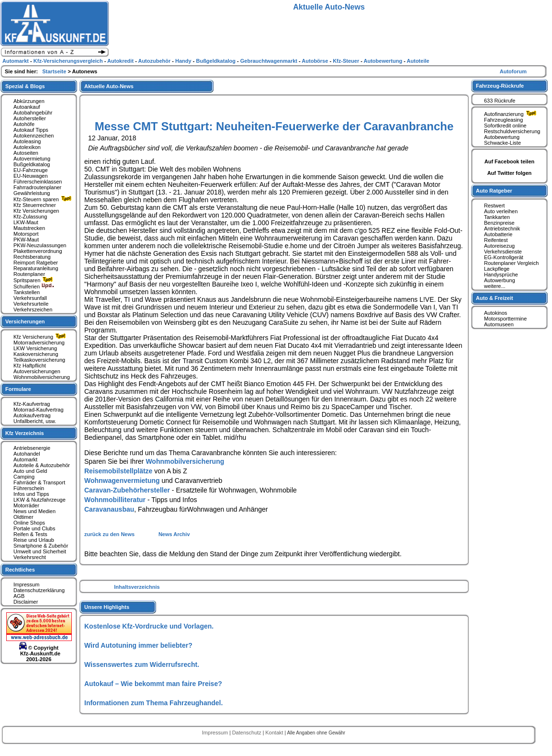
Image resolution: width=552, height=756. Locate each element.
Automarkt (25, 459)
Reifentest (496, 240)
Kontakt (275, 733)
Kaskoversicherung (36, 354)
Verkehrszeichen (33, 309)
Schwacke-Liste (502, 143)
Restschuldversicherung (512, 131)
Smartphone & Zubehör (41, 546)
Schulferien (34, 286)
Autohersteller (30, 118)
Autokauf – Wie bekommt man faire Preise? (153, 684)
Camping (24, 477)
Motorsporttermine (505, 319)
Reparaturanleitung (36, 268)
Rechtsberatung (32, 257)
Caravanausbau (109, 509)
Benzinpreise (499, 223)
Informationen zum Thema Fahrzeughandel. (153, 703)
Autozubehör (155, 61)
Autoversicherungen (37, 371)
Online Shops (29, 523)
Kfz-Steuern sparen (44, 199)
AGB (19, 596)
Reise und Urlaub (34, 540)
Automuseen (499, 324)
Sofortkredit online (505, 126)
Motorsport (26, 234)
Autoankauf (27, 107)
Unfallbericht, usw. (35, 421)
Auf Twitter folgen (510, 173)
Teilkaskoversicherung (39, 360)
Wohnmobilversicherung (185, 461)
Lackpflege (497, 269)
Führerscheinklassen (38, 182)
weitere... (495, 286)
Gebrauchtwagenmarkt (270, 61)
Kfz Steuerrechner (35, 205)
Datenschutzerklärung (39, 590)
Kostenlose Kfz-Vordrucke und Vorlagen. (149, 626)
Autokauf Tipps (31, 130)
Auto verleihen (501, 211)
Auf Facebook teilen (510, 161)
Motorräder (26, 505)
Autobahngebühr (33, 113)
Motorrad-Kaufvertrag (39, 410)
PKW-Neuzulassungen (40, 245)
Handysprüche (501, 275)
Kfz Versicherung (41, 337)
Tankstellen (27, 292)
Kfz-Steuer (347, 61)
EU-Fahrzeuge (31, 170)
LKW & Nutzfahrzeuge (39, 500)
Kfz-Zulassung (30, 217)
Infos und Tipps (31, 494)
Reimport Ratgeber (36, 263)
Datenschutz (248, 733)
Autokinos (496, 313)
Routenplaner (29, 274)
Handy (184, 61)
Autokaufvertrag (32, 415)
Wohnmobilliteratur (115, 500)
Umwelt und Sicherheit (40, 551)
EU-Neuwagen (31, 176)
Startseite (55, 71)
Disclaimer (26, 602)
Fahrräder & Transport (39, 482)
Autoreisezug (499, 246)
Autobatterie (498, 234)
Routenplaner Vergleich (511, 263)
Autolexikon (27, 147)
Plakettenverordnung (38, 251)
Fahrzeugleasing (503, 120)
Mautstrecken (29, 228)
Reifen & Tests (30, 534)
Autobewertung (502, 137)
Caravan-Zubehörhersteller (127, 490)
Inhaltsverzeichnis (137, 587)
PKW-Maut (26, 240)
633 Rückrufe (500, 101)
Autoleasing (27, 141)
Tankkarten (497, 217)
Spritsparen (34, 280)
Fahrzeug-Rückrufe (500, 86)
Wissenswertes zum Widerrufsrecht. (142, 664)
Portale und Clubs (34, 528)
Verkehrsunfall (30, 298)
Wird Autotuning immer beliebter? (138, 645)
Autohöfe (24, 124)
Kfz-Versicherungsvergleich (69, 61)
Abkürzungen (29, 101)
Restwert (494, 206)
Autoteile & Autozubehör (42, 465)
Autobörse (315, 61)
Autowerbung (500, 280)
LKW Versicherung (35, 348)
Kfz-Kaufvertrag (32, 404)
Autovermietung (32, 159)
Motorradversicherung (39, 343)
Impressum (26, 584)
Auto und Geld (30, 471)
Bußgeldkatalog (32, 164)
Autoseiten (26, 153)
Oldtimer (23, 517)
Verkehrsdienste (503, 252)
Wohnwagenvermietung (122, 481)
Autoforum (513, 71)
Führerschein (29, 488)
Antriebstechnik (502, 229)
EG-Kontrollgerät (504, 257)
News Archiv (174, 534)
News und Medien (34, 511)
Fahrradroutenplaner (37, 187)
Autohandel (27, 454)
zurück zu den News (110, 534)
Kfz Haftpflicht (30, 366)
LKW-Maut (26, 222)
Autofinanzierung (511, 114)
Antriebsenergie (32, 448)
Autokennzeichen (34, 136)
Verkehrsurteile (31, 304)
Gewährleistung (32, 193)
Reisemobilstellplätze (118, 471)
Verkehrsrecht (30, 557)
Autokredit (121, 61)
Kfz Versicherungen (36, 211)
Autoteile (418, 61)
